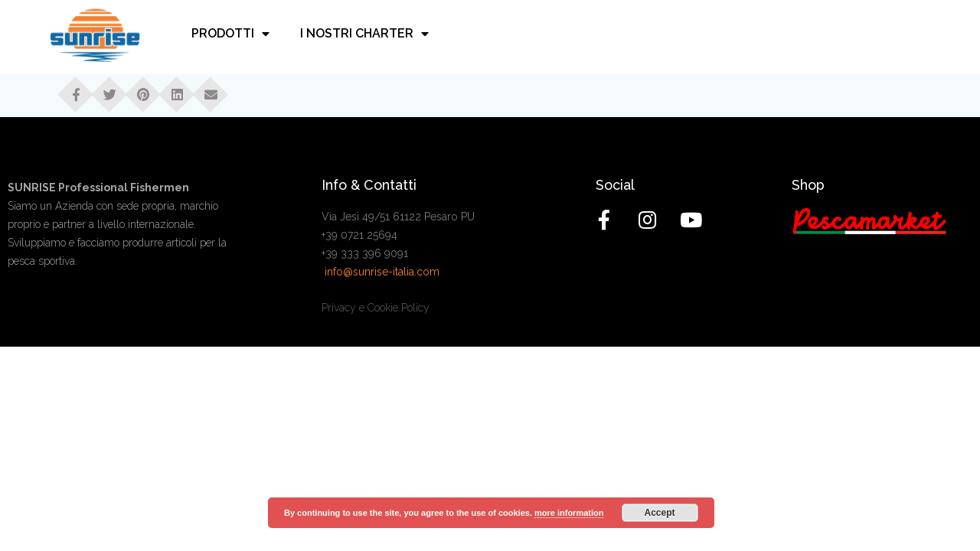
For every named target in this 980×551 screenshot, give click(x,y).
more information (569, 513)
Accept (660, 513)
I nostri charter (364, 34)
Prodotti (230, 34)
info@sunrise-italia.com (382, 272)
